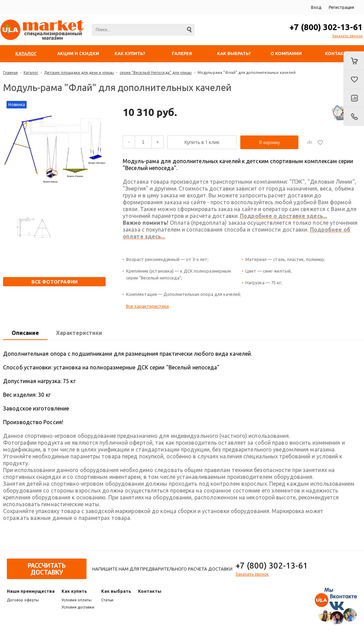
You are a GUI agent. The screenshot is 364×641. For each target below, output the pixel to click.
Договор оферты (23, 600)
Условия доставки (78, 607)
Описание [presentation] (25, 333)
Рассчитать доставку (47, 569)
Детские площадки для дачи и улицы (79, 73)
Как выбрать (116, 591)
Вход (316, 7)
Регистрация (341, 7)
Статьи (107, 600)
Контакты (150, 591)
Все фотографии (55, 282)
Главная (10, 73)
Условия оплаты (77, 600)
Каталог (31, 73)
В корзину (269, 142)
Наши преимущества (31, 591)
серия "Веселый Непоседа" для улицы (156, 73)
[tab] (25, 333)
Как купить (74, 591)
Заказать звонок (347, 36)
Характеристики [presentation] (79, 333)
